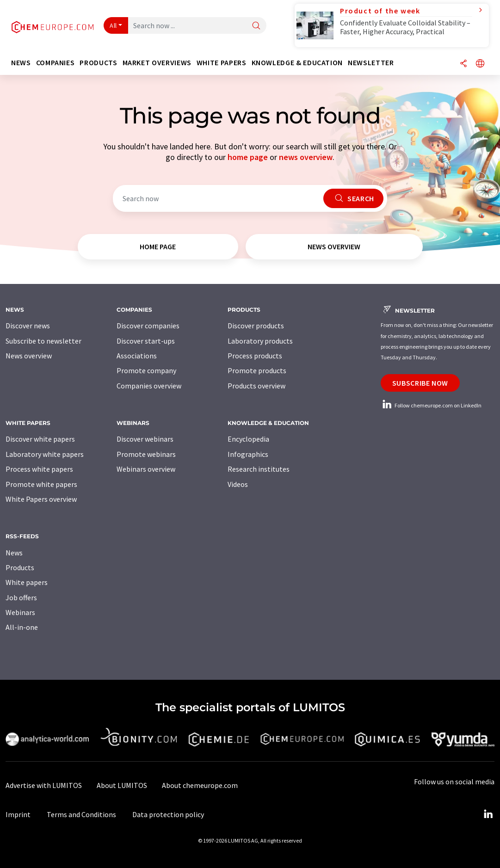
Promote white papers (41, 484)
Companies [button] (56, 63)
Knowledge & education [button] (297, 63)
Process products (255, 356)
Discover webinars (145, 439)
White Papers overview (41, 499)
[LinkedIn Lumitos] (488, 814)
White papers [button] (222, 63)
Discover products (256, 326)
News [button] (21, 63)
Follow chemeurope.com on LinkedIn (431, 405)
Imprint (18, 814)
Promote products (257, 370)
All (113, 25)
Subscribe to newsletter (43, 341)
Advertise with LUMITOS (44, 785)
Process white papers (39, 469)
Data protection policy (168, 814)
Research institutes (259, 469)
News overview (29, 356)
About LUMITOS (122, 785)
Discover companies (148, 326)
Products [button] (98, 63)
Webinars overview (146, 469)
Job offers (21, 597)
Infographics (248, 454)
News (14, 553)
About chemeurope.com (200, 785)
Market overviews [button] (157, 63)
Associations (137, 356)
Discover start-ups (146, 341)
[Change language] (480, 64)
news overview (306, 157)
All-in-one (22, 627)
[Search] (256, 26)
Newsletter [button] (371, 63)
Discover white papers (40, 439)
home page (248, 157)
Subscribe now (420, 383)
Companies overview (149, 386)
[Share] (463, 64)
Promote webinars (146, 454)
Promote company (146, 370)
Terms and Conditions (81, 814)
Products (20, 567)
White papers (27, 582)
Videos (238, 484)
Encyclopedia (248, 439)
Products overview (256, 386)
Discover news (28, 326)
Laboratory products (260, 341)
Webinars (20, 612)
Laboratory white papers (45, 454)
